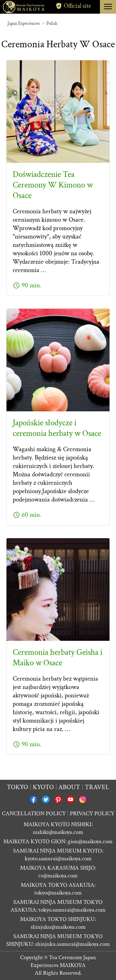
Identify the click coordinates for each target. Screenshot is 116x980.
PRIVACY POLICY (92, 814)
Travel (97, 787)
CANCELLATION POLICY (34, 814)
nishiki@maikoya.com (58, 832)
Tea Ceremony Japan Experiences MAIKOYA (63, 961)
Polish (52, 23)
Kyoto (43, 787)
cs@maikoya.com (58, 876)
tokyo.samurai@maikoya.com (72, 910)
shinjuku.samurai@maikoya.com (73, 944)
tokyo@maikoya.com (58, 893)
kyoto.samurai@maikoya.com (58, 859)
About (69, 787)
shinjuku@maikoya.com (58, 927)
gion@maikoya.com (90, 841)
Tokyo (17, 787)
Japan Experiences (24, 23)
